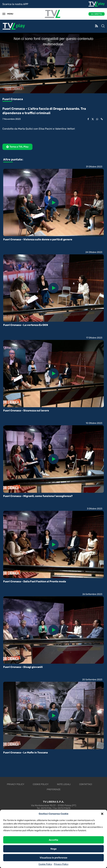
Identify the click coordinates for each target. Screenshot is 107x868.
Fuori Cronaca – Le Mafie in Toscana (25, 753)
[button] (102, 814)
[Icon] (53, 203)
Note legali (64, 784)
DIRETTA (98, 14)
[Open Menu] (4, 14)
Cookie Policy (45, 864)
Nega (53, 849)
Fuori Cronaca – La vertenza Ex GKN (26, 325)
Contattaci (86, 784)
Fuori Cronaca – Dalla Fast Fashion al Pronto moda (35, 581)
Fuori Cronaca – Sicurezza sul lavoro (26, 411)
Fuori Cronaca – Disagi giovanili (23, 667)
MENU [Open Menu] (9, 14)
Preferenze (54, 789)
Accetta (53, 840)
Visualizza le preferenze (53, 858)
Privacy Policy (61, 864)
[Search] (103, 26)
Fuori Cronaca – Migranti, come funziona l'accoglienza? (38, 496)
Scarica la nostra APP (15, 4)
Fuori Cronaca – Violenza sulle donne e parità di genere (38, 239)
